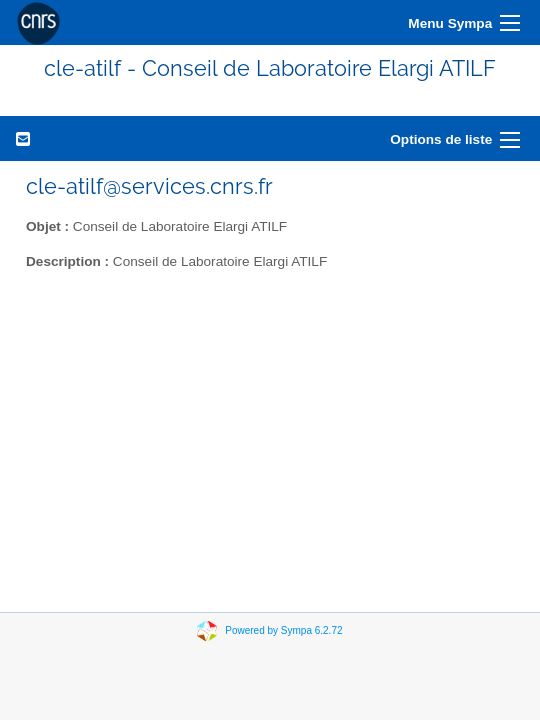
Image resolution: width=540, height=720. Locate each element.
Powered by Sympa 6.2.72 (283, 630)
